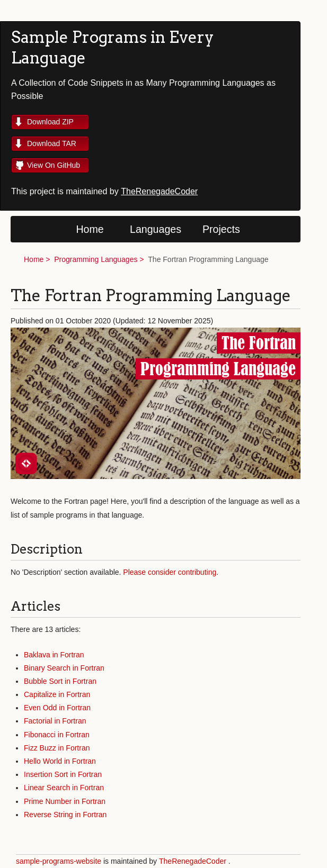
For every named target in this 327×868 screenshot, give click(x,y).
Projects (221, 229)
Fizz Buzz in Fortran (57, 748)
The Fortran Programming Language (208, 259)
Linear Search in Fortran (64, 788)
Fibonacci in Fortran (57, 735)
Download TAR (52, 143)
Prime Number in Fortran (65, 801)
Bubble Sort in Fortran (60, 681)
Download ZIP (50, 122)
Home (90, 229)
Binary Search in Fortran (64, 668)
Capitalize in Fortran (57, 694)
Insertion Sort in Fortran (63, 774)
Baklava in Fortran (54, 655)
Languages (156, 229)
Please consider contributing (170, 572)
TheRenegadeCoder (159, 191)
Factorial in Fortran (55, 721)
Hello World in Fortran (60, 761)
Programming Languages (96, 259)
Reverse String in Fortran (65, 815)
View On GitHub (54, 165)
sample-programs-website (59, 861)
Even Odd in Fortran (57, 708)
